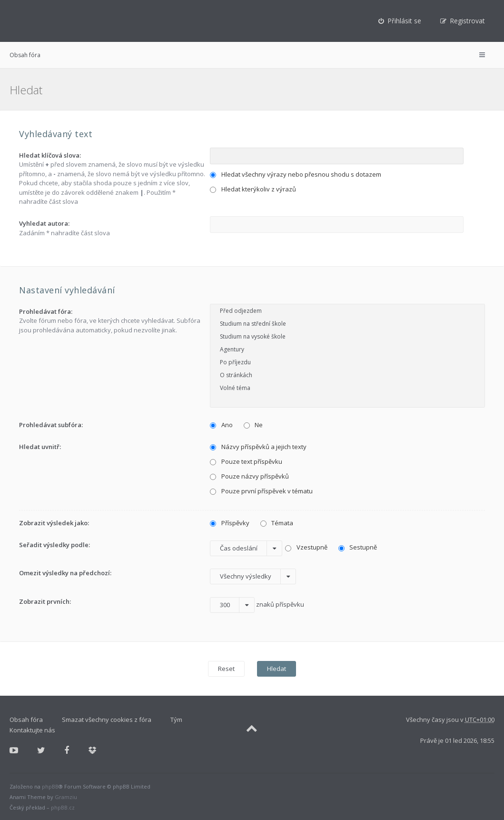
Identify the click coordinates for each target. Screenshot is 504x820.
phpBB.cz (63, 807)
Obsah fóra (25, 55)
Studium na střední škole (347, 324)
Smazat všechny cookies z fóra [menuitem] (107, 720)
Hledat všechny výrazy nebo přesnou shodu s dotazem (296, 174)
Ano (221, 425)
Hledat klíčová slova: (50, 155)
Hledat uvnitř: (40, 447)
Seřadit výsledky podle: (54, 545)
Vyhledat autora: (44, 223)
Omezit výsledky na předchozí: (65, 573)
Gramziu (66, 797)
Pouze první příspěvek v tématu (261, 491)
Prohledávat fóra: (46, 311)
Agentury (347, 349)
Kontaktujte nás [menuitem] (32, 730)
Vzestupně (306, 547)
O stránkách (347, 375)
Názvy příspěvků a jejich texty (258, 447)
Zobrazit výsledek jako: (54, 523)
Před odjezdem (347, 311)
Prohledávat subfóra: (51, 425)
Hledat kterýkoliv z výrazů (253, 189)
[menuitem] (400, 21)
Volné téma (347, 388)
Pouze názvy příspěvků (249, 476)
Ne (253, 425)
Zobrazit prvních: (45, 601)
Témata (277, 523)
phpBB (50, 786)
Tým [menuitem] (176, 720)
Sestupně (358, 547)
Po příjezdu (347, 362)
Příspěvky (230, 523)
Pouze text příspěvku (246, 461)
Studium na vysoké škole (347, 336)
